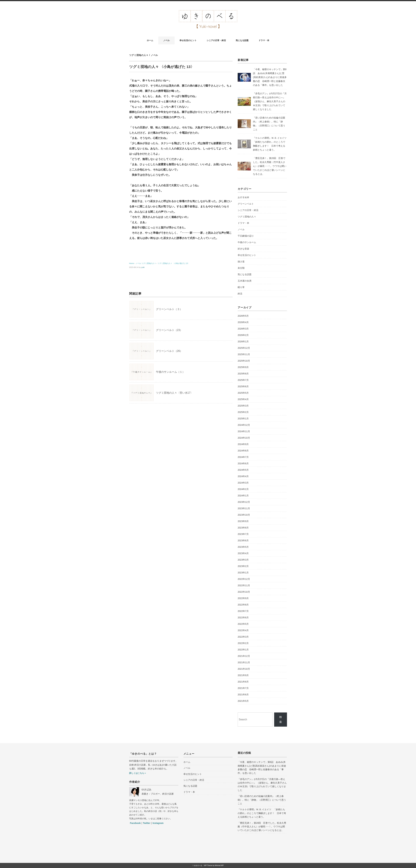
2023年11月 (244, 508)
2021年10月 (244, 669)
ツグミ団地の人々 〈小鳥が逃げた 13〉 (174, 263)
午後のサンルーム (247, 242)
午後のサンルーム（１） (170, 372)
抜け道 (241, 262)
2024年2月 (243, 489)
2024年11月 (244, 431)
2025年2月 (243, 412)
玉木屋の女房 (245, 281)
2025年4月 (243, 399)
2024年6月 (243, 463)
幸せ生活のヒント (188, 40)
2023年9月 (243, 521)
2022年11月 (244, 585)
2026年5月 (243, 316)
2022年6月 (243, 618)
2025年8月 (243, 374)
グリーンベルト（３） (169, 309)
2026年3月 (243, 329)
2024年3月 (243, 483)
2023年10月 (244, 515)
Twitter (147, 823)
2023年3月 (243, 560)
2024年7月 (243, 457)
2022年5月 (243, 624)
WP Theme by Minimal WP (214, 865)
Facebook (135, 823)
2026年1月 (243, 342)
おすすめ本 (243, 197)
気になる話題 (242, 40)
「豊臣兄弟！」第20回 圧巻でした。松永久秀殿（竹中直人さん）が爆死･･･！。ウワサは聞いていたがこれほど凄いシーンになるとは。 (270, 166)
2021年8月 (243, 682)
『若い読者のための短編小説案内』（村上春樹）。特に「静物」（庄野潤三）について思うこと (262, 800)
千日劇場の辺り (246, 236)
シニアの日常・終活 (216, 40)
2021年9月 (243, 675)
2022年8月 (243, 605)
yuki (143, 267)
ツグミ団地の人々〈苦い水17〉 (175, 393)
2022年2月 (243, 643)
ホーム (150, 40)
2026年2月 (243, 335)
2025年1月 (243, 419)
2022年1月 (243, 650)
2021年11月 (244, 662)
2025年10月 (244, 361)
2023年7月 (243, 534)
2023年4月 (243, 553)
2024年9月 (243, 444)
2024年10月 (244, 438)
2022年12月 (244, 579)
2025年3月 (243, 406)
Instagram (158, 823)
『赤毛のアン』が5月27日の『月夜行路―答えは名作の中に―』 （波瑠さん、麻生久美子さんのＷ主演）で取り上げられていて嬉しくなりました (270, 101)
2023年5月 (243, 547)
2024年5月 (243, 470)
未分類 (241, 268)
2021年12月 (244, 656)
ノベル (166, 40)
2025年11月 (244, 354)
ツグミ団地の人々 (139, 55)
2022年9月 (243, 598)
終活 (240, 294)
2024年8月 (243, 451)
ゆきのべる (198, 865)
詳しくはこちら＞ (138, 773)
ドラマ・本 (264, 40)
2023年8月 (243, 528)
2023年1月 (243, 573)
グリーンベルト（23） (169, 330)
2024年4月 (243, 476)
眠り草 (241, 287)
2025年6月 (243, 386)
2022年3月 (243, 637)
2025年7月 (243, 380)
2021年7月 (243, 688)
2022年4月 (243, 630)
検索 (281, 719)
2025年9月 (243, 367)
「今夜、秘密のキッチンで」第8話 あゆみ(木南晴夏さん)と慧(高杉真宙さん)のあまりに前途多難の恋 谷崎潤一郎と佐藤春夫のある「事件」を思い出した (270, 77)
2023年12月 (244, 502)
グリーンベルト (246, 204)
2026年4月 (243, 322)
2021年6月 (243, 695)
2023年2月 (243, 566)
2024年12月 (244, 425)
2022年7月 (243, 611)
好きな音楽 (243, 249)
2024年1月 (243, 496)
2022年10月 (244, 592)
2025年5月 (243, 393)
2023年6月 (243, 540)
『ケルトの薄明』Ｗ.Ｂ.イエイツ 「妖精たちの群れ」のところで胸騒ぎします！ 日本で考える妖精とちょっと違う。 (262, 813)
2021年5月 (243, 701)
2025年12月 (244, 348)
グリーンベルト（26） (169, 351)
